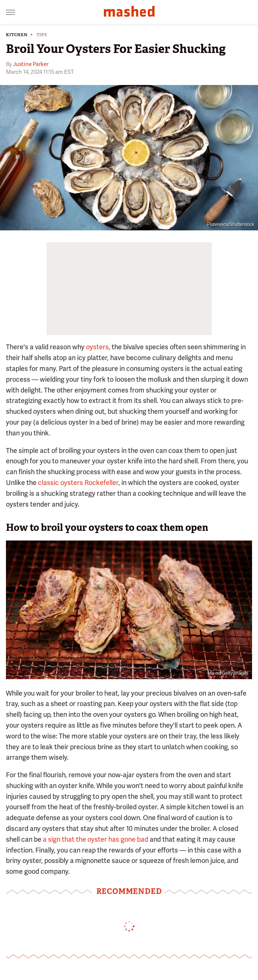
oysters (97, 347)
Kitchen (17, 35)
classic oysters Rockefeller (78, 483)
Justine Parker (31, 64)
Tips (42, 35)
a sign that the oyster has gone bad (95, 839)
